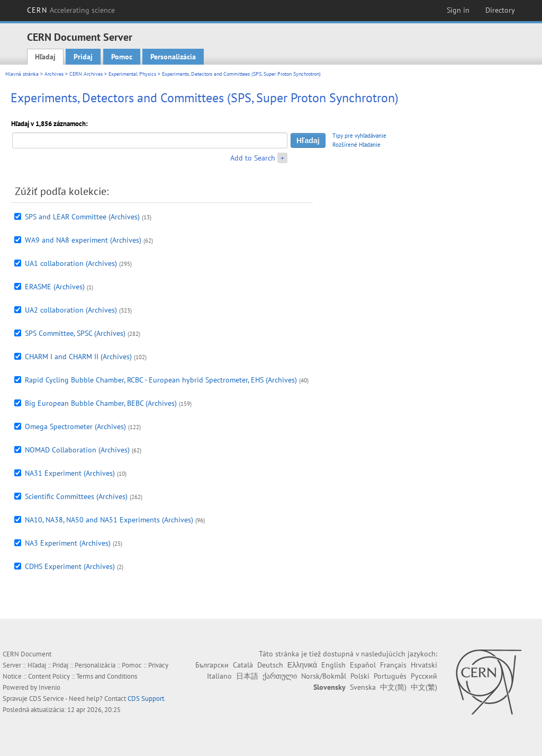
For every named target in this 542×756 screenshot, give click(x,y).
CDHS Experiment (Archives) (70, 566)
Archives (54, 74)
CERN (71, 10)
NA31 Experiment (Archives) (70, 473)
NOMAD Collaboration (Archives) (77, 450)
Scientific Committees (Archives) (76, 496)
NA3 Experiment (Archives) (68, 543)
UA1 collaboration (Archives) (71, 263)
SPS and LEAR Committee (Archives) (82, 217)
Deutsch (270, 665)
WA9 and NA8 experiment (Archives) (83, 240)
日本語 (247, 676)
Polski (360, 676)
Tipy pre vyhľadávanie (359, 136)
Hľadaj (45, 57)
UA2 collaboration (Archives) (71, 310)
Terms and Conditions (107, 676)
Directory (500, 10)
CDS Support (146, 699)
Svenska (363, 687)
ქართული (280, 676)
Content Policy (49, 676)
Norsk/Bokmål (324, 676)
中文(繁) (424, 687)
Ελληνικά (302, 665)
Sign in (458, 10)
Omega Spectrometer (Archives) (75, 426)
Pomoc (122, 57)
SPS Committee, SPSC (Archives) (75, 333)
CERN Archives (86, 74)
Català (243, 665)
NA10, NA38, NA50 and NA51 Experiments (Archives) (109, 520)
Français (393, 665)
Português (390, 676)
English (333, 665)
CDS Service (47, 699)
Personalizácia (173, 57)
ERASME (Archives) (55, 287)
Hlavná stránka (22, 74)
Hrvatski (424, 665)
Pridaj (83, 57)
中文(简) (393, 687)
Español (363, 665)
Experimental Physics (132, 74)
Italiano (219, 676)
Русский (424, 676)
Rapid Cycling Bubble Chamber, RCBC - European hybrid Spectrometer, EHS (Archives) (161, 380)
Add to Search (253, 158)
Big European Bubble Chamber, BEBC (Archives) (101, 403)
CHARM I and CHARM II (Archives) (78, 357)
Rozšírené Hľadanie (356, 145)
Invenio (49, 687)
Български (212, 665)
